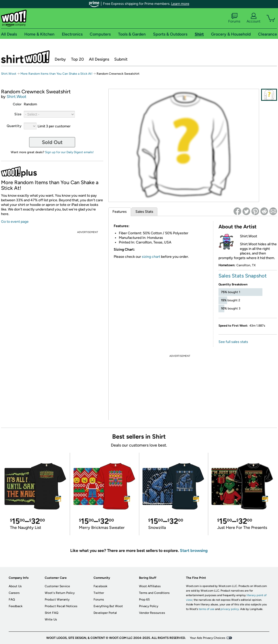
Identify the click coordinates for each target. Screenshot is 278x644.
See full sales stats (233, 342)
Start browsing (194, 551)
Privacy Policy (149, 606)
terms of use (207, 609)
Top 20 (77, 59)
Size (18, 114)
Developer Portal (105, 613)
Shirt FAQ (51, 613)
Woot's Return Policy (60, 593)
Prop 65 (144, 599)
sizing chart (151, 257)
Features (120, 212)
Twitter (99, 593)
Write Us (51, 619)
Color (17, 104)
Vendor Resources (152, 613)
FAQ (12, 599)
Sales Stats (144, 212)
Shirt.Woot (25, 57)
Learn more (180, 4)
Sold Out (52, 142)
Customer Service (57, 586)
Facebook (100, 586)
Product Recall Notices (61, 606)
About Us (15, 586)
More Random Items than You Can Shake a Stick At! (56, 74)
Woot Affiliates (150, 586)
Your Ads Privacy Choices (208, 638)
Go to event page (15, 222)
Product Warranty (57, 599)
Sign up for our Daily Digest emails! (69, 152)
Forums (234, 18)
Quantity (14, 126)
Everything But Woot (108, 606)
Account (253, 18)
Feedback (16, 606)
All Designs (99, 59)
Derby (60, 59)
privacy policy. (230, 609)
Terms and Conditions (154, 593)
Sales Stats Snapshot (243, 276)
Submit (121, 59)
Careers (14, 593)
